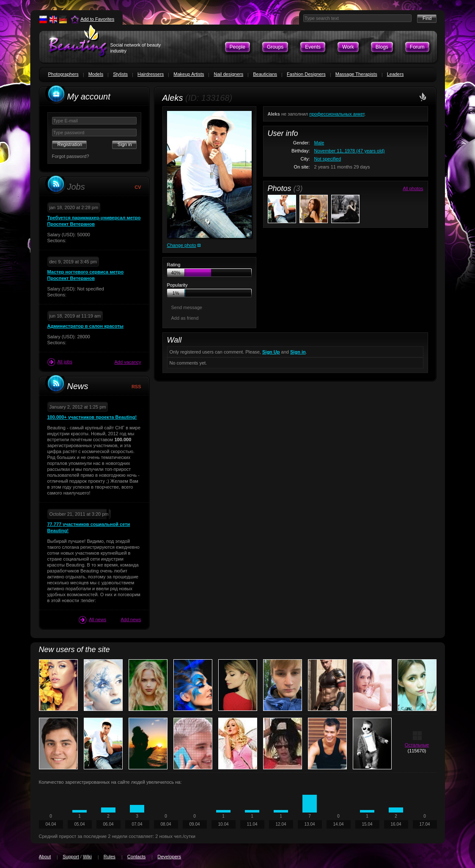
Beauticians (265, 74)
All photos (413, 188)
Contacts (136, 857)
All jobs (60, 362)
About (45, 857)
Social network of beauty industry (136, 48)
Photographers (63, 74)
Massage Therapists (356, 74)
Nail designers (228, 74)
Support (71, 857)
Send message (187, 307)
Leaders (395, 74)
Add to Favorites (97, 19)
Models (96, 74)
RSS (136, 387)
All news (92, 620)
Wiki (87, 857)
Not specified (328, 159)
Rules (110, 857)
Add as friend (185, 318)
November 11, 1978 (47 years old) (350, 151)
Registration (70, 144)
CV (138, 187)
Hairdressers (151, 74)
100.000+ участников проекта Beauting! (92, 417)
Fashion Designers (306, 74)
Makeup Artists (189, 74)
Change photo (182, 245)
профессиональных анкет (337, 114)
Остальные (417, 745)
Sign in (298, 352)
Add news (131, 619)
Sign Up (271, 352)
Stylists (120, 74)
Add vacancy (128, 362)
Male (319, 143)
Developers (169, 857)
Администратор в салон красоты (85, 326)
